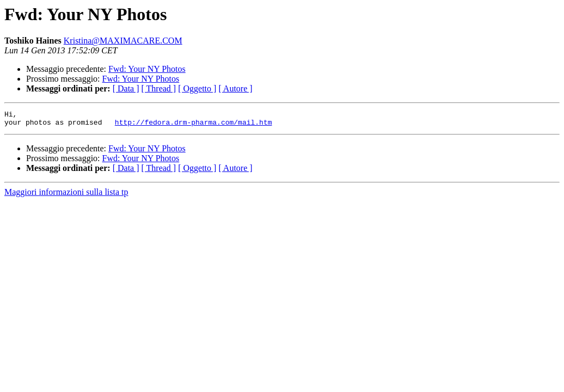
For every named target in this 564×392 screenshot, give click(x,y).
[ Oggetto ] (197, 88)
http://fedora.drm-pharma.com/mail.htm (194, 125)
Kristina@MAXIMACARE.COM (123, 41)
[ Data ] (126, 88)
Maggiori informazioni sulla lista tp (66, 195)
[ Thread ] (159, 88)
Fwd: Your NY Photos (147, 69)
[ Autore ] (235, 88)
